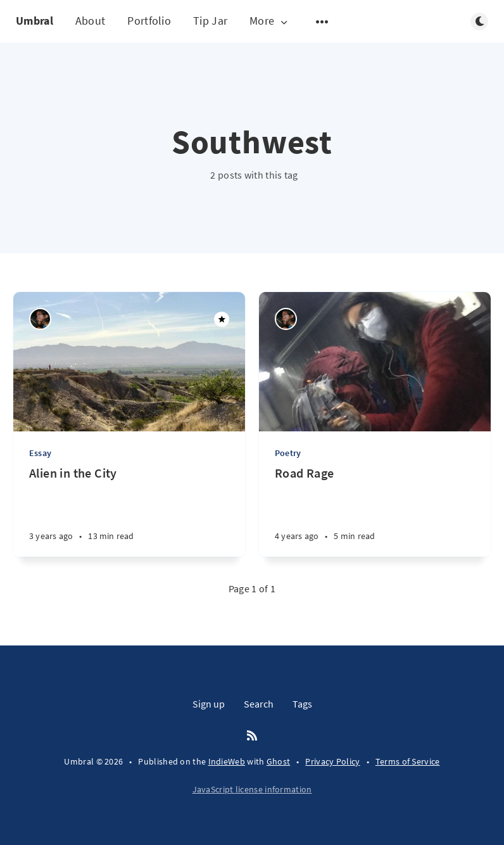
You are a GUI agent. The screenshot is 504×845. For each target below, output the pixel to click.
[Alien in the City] (129, 511)
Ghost (279, 761)
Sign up (209, 704)
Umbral (35, 21)
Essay (40, 453)
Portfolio (149, 21)
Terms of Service (408, 761)
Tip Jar (210, 21)
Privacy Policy (332, 761)
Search (259, 704)
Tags (302, 704)
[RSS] (252, 736)
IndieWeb (227, 761)
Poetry (288, 453)
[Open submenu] (322, 22)
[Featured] (222, 319)
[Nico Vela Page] (40, 319)
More (270, 21)
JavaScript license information (252, 789)
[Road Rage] (375, 511)
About (91, 21)
